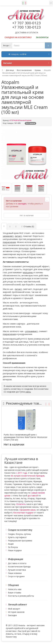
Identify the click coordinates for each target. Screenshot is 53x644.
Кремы (38, 70)
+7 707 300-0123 (26, 23)
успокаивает (31, 331)
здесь (28, 392)
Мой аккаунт (14, 609)
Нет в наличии (27, 215)
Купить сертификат (17, 537)
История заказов (16, 612)
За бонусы (13, 547)
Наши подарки (15, 550)
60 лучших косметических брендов (28, 476)
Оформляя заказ (27, 510)
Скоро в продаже (16, 576)
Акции (11, 544)
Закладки (12, 615)
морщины (28, 272)
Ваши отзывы (14, 593)
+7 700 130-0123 (26, 27)
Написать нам (15, 589)
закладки (22, 204)
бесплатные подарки (23, 513)
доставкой (33, 496)
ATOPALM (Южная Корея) (20, 120)
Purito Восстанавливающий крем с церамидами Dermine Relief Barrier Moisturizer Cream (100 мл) (26, 437)
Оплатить (21, 504)
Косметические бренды (19, 567)
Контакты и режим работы (21, 596)
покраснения (9, 242)
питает (18, 236)
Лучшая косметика (17, 570)
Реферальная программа (20, 541)
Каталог (26, 63)
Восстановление (24, 70)
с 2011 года (21, 473)
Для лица (10, 70)
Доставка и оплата (17, 563)
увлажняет (8, 236)
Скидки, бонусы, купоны (19, 534)
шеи (31, 370)
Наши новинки (15, 573)
